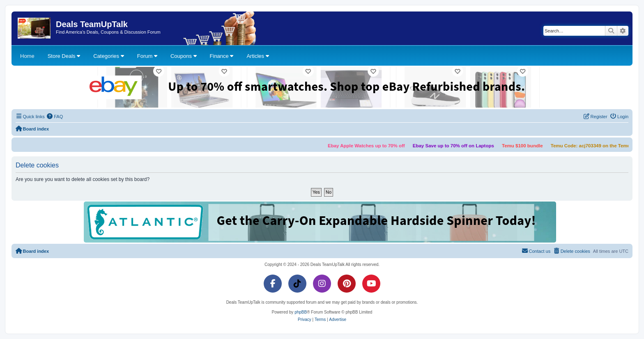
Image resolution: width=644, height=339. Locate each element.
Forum (147, 56)
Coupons (184, 56)
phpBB (301, 312)
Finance (222, 56)
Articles (258, 56)
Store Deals (64, 56)
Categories (108, 56)
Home (27, 56)
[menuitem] (55, 117)
